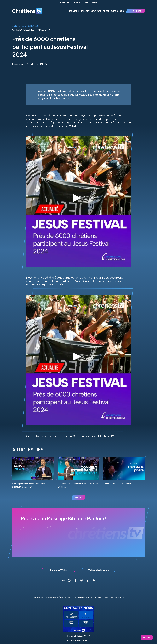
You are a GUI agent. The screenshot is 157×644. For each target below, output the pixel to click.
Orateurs (96, 11)
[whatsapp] (46, 64)
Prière (106, 11)
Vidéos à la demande (99, 570)
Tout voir (78, 497)
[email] (42, 64)
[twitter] (32, 64)
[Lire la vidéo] (78, 198)
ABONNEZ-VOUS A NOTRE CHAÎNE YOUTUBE (52, 597)
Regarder (74, 11)
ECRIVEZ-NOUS (118, 597)
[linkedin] (37, 64)
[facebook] (27, 64)
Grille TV (85, 11)
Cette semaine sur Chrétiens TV (78, 640)
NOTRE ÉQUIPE (102, 597)
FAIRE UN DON (117, 11)
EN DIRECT (136, 11)
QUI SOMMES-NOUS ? (83, 597)
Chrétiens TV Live (59, 570)
